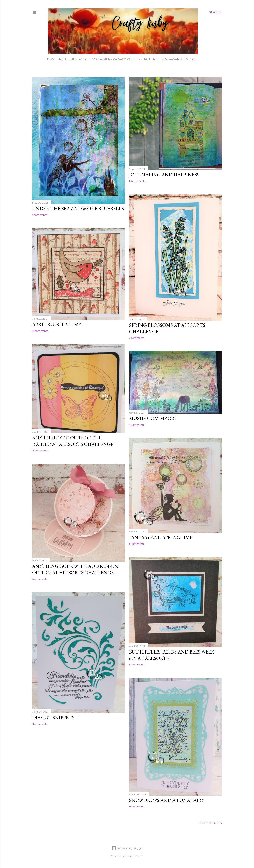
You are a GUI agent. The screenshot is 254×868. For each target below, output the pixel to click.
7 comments (137, 338)
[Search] (216, 12)
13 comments (40, 331)
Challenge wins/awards (162, 59)
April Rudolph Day (57, 324)
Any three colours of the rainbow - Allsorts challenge (73, 441)
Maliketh (138, 856)
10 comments (137, 181)
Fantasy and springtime (161, 537)
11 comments (137, 544)
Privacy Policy (125, 59)
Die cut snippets (53, 717)
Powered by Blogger (127, 848)
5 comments (40, 215)
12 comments (137, 665)
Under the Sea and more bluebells (78, 208)
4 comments (137, 425)
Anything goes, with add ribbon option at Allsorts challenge (75, 569)
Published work (74, 59)
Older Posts (211, 823)
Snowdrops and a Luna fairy (167, 800)
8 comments (40, 579)
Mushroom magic (153, 418)
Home (52, 59)
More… (192, 59)
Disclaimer (101, 59)
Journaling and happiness (164, 175)
